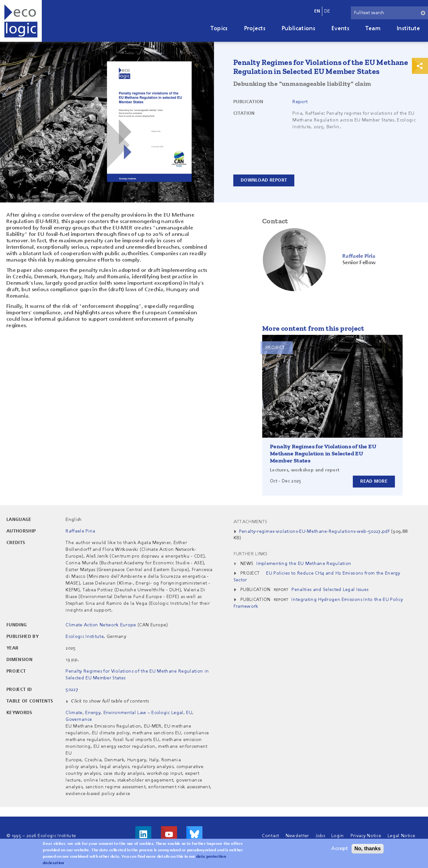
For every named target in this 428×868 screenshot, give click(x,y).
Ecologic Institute (85, 637)
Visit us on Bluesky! (194, 834)
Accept (339, 850)
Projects (255, 29)
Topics (219, 29)
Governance (79, 720)
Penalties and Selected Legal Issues (330, 590)
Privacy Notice (366, 836)
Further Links (251, 554)
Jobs (320, 836)
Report (300, 102)
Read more (374, 481)
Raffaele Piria (80, 531)
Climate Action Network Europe (101, 625)
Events (340, 29)
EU (189, 713)
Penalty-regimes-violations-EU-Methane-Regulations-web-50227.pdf (314, 532)
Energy (93, 713)
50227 (72, 690)
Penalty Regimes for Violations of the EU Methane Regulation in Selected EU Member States (323, 453)
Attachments (250, 522)
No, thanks (368, 850)
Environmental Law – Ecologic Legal (143, 713)
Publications (298, 29)
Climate (74, 713)
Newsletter (297, 836)
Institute (408, 29)
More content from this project (313, 328)
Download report (264, 180)
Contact (270, 836)
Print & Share (420, 66)
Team (373, 29)
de (327, 11)
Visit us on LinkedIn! (143, 834)
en (317, 11)
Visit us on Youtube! (169, 834)
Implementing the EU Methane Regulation (304, 564)
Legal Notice (401, 836)
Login (338, 836)
